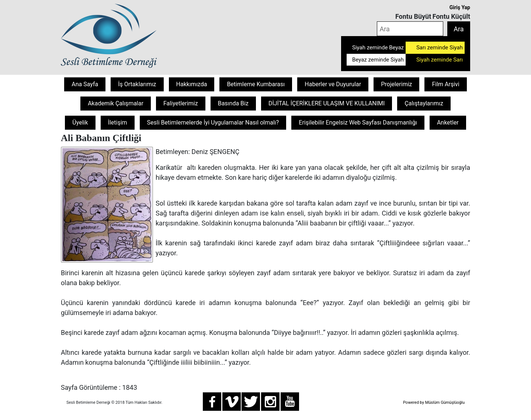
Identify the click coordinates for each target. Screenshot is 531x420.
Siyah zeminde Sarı (440, 60)
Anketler (448, 122)
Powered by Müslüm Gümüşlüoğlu (434, 402)
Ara (459, 29)
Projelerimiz (396, 84)
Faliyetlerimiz (181, 103)
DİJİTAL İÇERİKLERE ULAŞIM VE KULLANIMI (327, 103)
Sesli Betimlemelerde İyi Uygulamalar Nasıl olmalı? (213, 122)
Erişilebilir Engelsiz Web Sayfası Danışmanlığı (358, 122)
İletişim (118, 122)
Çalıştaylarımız (424, 103)
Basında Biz (233, 103)
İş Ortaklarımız (137, 84)
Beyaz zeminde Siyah (378, 60)
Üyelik (80, 122)
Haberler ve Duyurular (333, 84)
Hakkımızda (192, 84)
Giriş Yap (460, 7)
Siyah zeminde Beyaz (378, 48)
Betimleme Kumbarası (256, 84)
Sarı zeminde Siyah (440, 48)
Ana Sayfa (85, 84)
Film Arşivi (445, 84)
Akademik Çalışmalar (116, 103)
